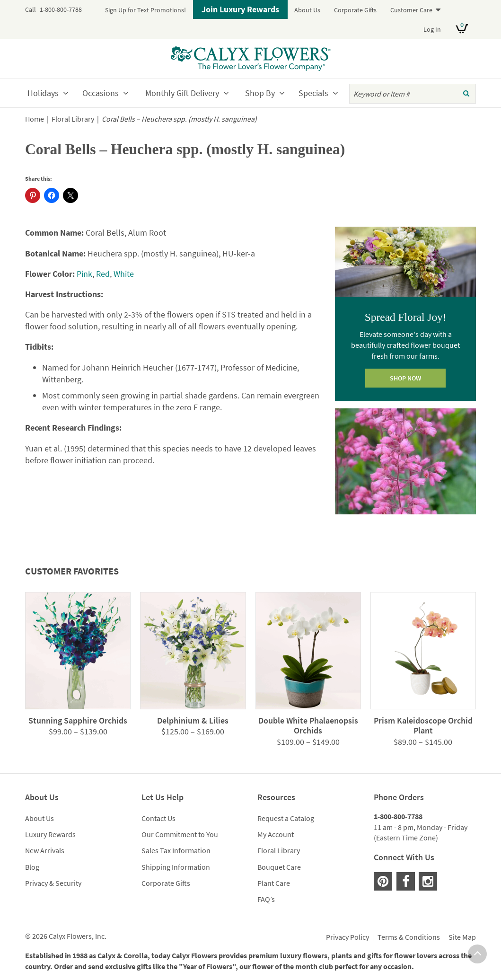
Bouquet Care (279, 867)
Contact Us (158, 818)
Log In (432, 29)
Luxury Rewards (50, 834)
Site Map (462, 937)
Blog (32, 867)
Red (103, 274)
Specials (313, 93)
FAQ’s (266, 899)
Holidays (43, 93)
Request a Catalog (286, 818)
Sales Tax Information (176, 850)
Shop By (260, 93)
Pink (84, 274)
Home (35, 119)
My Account (276, 834)
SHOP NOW (405, 378)
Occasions (101, 93)
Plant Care (274, 883)
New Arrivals (45, 850)
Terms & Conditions (409, 937)
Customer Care (411, 10)
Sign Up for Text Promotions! (145, 10)
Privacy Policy (347, 937)
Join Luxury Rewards (240, 9)
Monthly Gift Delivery (182, 93)
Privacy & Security (53, 883)
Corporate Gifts (355, 10)
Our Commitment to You (180, 834)
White (124, 274)
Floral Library (73, 119)
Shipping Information (176, 867)
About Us (307, 10)
